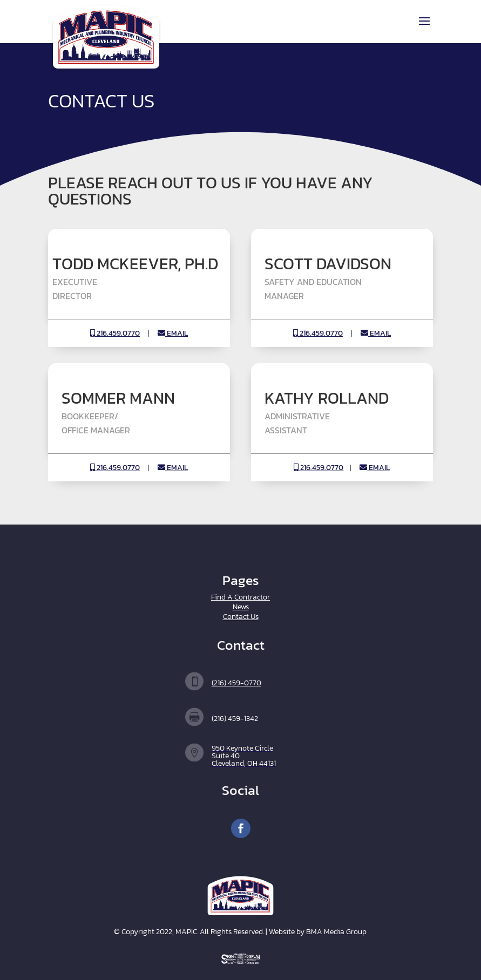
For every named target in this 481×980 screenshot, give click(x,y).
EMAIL (173, 333)
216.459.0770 (115, 333)
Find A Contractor (240, 597)
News (241, 607)
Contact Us (241, 617)
